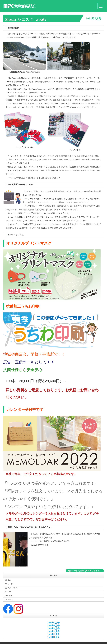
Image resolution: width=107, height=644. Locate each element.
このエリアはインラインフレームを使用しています (53, 628)
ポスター (8, 591)
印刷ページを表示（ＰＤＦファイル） (85, 571)
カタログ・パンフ (11, 588)
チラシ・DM (9, 584)
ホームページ (10, 595)
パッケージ (9, 598)
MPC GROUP (50, 642)
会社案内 (8, 580)
